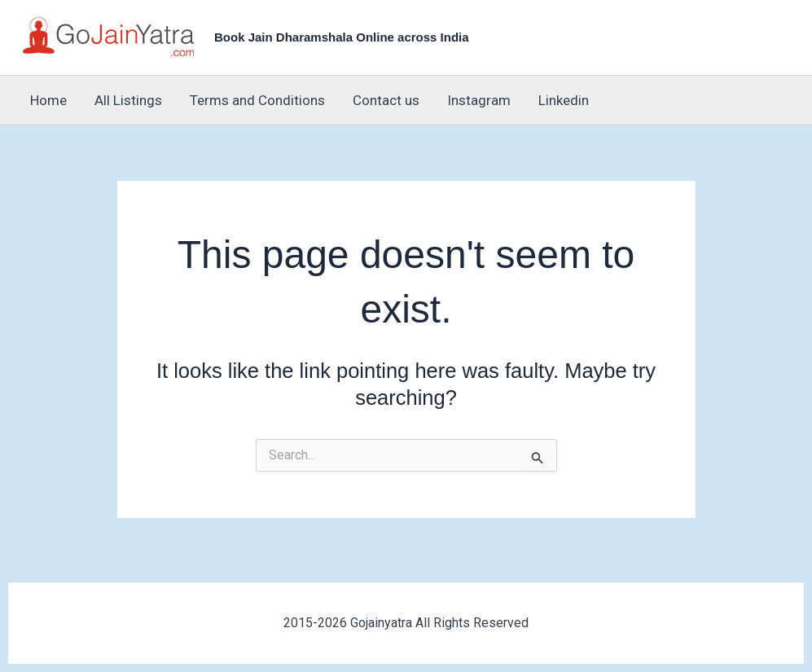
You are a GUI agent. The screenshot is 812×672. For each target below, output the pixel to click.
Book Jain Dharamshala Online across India (342, 37)
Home (48, 100)
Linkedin (564, 100)
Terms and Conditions (257, 100)
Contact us (386, 100)
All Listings (128, 100)
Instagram (479, 100)
